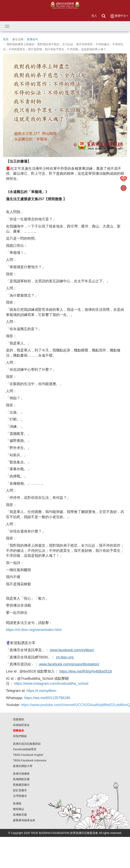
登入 (94, 16)
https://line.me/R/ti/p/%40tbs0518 (85, 671)
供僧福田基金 (21, 725)
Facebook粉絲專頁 (25, 749)
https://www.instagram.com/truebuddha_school (51, 684)
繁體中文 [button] (119, 16)
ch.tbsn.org (65, 657)
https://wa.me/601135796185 (47, 698)
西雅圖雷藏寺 (21, 785)
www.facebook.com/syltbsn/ (72, 650)
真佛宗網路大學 (23, 766)
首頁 (6, 39)
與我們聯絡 (20, 736)
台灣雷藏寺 (20, 796)
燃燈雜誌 (18, 809)
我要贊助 (18, 719)
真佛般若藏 (20, 815)
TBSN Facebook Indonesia (30, 760)
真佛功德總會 (21, 774)
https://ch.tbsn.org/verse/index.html (34, 630)
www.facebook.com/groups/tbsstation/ (69, 664)
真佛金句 (32, 39)
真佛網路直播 (21, 779)
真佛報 (17, 803)
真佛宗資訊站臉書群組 (27, 744)
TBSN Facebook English (28, 755)
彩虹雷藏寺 (20, 790)
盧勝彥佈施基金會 (24, 820)
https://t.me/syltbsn (41, 691)
